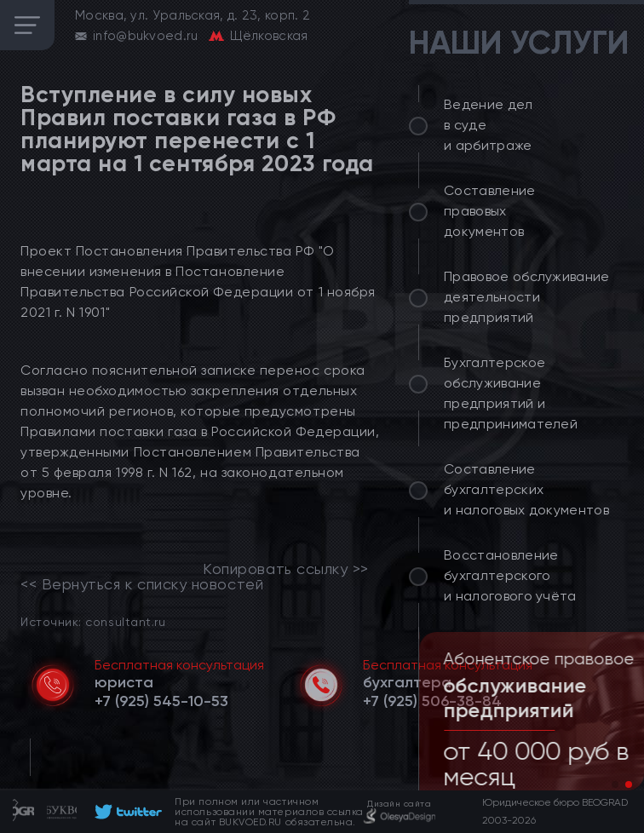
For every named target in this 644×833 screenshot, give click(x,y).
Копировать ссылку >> (286, 569)
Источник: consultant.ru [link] (93, 621)
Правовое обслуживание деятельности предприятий (527, 297)
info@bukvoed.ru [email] (146, 36)
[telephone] (161, 701)
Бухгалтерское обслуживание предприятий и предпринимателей (511, 393)
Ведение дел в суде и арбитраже (489, 125)
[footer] (126, 812)
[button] (615, 784)
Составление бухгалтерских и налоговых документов (526, 489)
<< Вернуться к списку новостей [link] (142, 584)
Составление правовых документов (490, 211)
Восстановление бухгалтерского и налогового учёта (510, 575)
